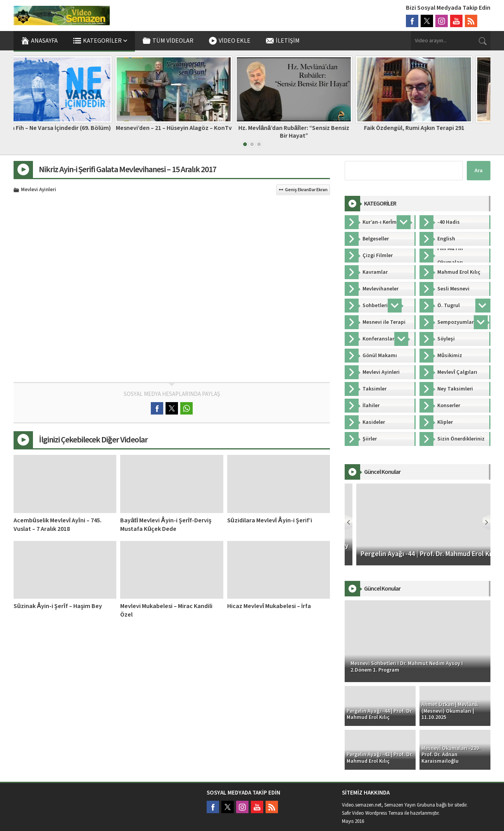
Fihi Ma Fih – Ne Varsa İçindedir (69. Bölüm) (72, 128)
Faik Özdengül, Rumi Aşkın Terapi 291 (432, 128)
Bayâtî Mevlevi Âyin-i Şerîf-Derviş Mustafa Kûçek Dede (166, 525)
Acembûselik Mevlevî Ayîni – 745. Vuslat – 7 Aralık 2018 (58, 525)
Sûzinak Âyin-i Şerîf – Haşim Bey (58, 606)
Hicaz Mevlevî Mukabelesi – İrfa (269, 606)
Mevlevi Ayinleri (39, 190)
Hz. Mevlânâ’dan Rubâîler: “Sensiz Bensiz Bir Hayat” (312, 132)
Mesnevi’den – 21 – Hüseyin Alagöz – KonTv (192, 128)
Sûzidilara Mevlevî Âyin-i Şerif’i (270, 520)
